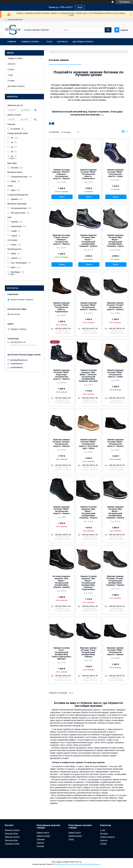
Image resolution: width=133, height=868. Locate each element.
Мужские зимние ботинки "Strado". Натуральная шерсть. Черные (115, 306)
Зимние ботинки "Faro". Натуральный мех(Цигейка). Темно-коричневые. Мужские (61, 653)
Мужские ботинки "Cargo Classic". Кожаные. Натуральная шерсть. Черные (62, 240)
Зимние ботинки (43, 836)
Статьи (11, 69)
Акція (80, 7)
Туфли (71, 839)
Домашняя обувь (12, 844)
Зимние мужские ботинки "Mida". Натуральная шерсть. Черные (88, 306)
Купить (62, 197)
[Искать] (108, 30)
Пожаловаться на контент (65, 864)
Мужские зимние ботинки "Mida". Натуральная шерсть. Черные (115, 651)
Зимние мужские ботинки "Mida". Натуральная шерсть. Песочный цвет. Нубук (88, 444)
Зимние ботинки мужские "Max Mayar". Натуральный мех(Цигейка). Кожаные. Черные (88, 512)
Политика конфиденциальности (88, 864)
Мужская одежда (12, 830)
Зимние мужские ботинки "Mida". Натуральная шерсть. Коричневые (88, 174)
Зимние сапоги (75, 832)
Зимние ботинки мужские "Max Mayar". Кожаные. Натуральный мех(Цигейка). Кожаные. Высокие (88, 376)
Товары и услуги (30, 42)
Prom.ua (78, 862)
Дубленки (41, 839)
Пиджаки (40, 846)
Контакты (62, 42)
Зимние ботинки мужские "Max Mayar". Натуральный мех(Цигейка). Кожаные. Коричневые (88, 583)
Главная (12, 42)
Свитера (40, 843)
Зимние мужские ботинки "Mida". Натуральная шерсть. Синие (115, 173)
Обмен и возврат (107, 837)
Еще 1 (13, 158)
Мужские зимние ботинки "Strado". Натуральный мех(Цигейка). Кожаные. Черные (115, 581)
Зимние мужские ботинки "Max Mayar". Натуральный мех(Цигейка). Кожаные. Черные (88, 241)
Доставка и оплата (83, 42)
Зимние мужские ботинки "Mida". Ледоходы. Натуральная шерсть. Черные (61, 374)
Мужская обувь (11, 833)
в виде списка (127, 132)
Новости (11, 64)
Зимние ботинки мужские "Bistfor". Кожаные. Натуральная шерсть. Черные (61, 174)
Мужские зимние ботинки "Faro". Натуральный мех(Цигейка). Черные (88, 652)
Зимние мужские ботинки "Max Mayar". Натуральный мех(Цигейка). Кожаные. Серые (115, 241)
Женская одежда (12, 837)
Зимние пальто (43, 832)
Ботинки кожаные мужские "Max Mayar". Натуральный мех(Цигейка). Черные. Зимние (61, 582)
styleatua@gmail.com (19, 360)
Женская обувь (11, 840)
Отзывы (11, 81)
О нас (49, 42)
